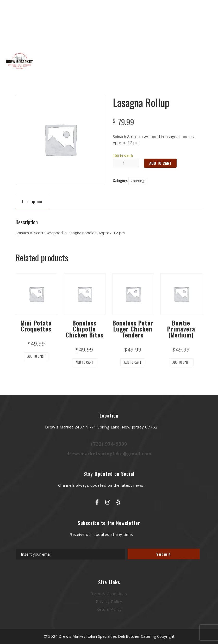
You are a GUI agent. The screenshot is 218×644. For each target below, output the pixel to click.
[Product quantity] (126, 163)
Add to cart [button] (36, 356)
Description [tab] (32, 201)
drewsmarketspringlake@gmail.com (109, 454)
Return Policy (109, 609)
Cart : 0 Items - (194, 37)
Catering (137, 181)
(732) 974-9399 (109, 444)
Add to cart (160, 163)
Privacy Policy (109, 601)
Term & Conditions (109, 594)
